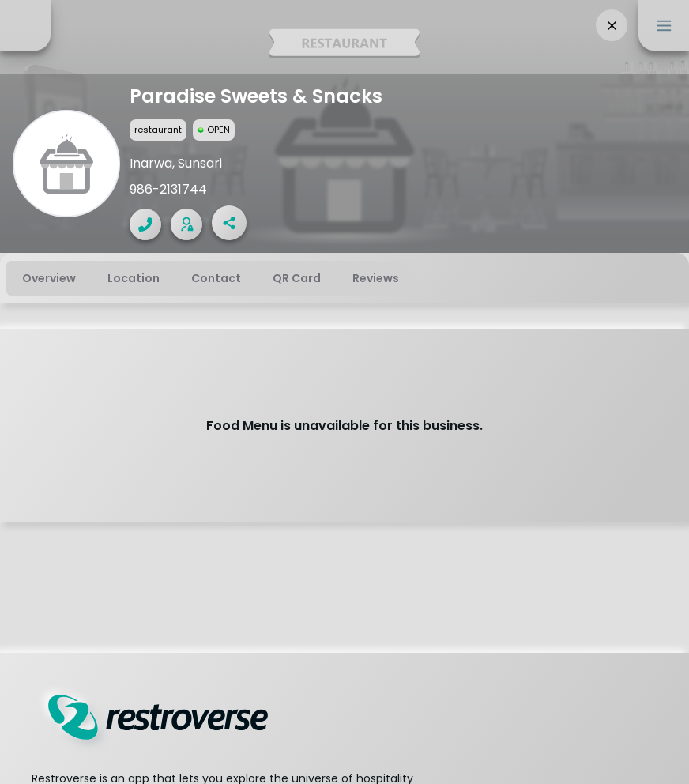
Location (134, 278)
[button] (612, 25)
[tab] (49, 278)
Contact (216, 278)
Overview (49, 278)
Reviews (376, 278)
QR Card (297, 278)
